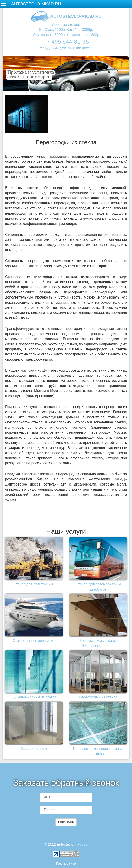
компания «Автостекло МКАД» (98, 479)
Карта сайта (66, 863)
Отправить (66, 822)
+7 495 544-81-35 (66, 42)
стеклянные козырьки (38, 412)
